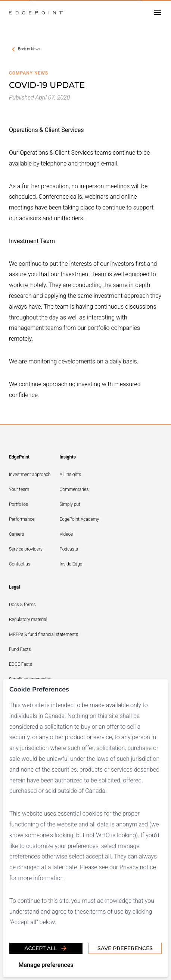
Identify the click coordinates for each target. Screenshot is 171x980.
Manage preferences (46, 965)
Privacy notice (138, 867)
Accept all (46, 948)
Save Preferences (125, 948)
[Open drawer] (158, 13)
